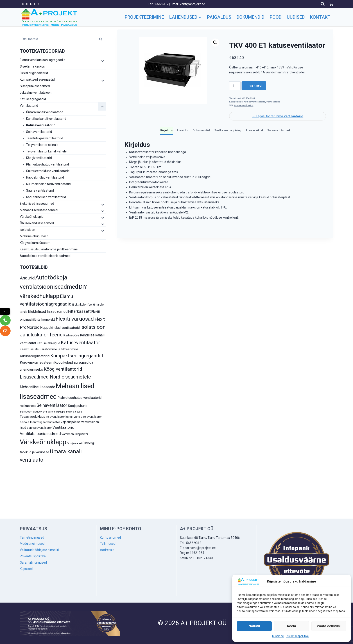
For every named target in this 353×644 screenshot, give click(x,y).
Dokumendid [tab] (201, 130)
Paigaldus (219, 17)
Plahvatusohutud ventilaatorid (48, 164)
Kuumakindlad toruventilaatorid (48, 184)
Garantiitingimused (33, 562)
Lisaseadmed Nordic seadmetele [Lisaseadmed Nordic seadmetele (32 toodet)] (55, 377)
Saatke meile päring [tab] (228, 130)
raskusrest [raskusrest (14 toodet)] (28, 406)
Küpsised (278, 636)
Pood (276, 17)
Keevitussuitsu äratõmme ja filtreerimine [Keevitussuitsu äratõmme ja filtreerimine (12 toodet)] (49, 349)
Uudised (296, 17)
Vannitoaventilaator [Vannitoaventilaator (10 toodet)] (39, 428)
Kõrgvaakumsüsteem (35, 243)
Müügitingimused (32, 544)
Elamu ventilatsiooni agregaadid (43, 60)
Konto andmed (110, 537)
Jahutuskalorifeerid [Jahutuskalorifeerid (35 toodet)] (41, 335)
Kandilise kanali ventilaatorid (46, 119)
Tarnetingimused (32, 537)
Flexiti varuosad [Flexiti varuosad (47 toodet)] (75, 319)
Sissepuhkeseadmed (35, 86)
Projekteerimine (144, 17)
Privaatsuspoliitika (297, 636)
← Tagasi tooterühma (278, 116)
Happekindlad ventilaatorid (45, 177)
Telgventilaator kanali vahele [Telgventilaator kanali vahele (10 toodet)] (64, 417)
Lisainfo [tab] (183, 130)
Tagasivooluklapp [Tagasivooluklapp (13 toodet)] (33, 417)
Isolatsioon (27, 230)
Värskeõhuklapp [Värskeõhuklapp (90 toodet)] (43, 442)
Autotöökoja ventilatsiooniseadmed (45, 256)
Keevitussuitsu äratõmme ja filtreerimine (49, 249)
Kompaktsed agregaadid (37, 79)
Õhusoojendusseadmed (37, 223)
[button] (215, 43)
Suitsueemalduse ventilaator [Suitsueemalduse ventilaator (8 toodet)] (37, 412)
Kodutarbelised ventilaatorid (46, 197)
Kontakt (320, 17)
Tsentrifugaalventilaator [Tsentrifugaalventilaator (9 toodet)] (45, 422)
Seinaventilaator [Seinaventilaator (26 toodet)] (52, 405)
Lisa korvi (254, 86)
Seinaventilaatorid (39, 132)
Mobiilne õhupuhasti (34, 236)
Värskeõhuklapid (32, 217)
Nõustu (254, 626)
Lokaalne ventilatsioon (36, 93)
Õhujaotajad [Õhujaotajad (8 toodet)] (74, 443)
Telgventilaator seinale (42, 145)
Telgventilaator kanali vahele (46, 151)
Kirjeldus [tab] (166, 130)
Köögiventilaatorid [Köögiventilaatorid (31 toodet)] (63, 369)
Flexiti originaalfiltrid (34, 73)
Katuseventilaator (244, 105)
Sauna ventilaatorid (40, 190)
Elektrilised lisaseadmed (37, 204)
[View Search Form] (323, 4)
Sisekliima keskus (32, 66)
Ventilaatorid (273, 102)
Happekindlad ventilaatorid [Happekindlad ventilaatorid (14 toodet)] (60, 328)
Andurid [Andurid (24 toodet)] (27, 278)
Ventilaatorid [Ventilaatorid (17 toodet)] (63, 427)
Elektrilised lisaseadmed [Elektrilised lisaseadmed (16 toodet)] (48, 312)
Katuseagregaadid (33, 99)
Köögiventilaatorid (39, 158)
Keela (292, 626)
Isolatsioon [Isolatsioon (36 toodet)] (93, 327)
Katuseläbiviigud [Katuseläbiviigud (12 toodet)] (49, 343)
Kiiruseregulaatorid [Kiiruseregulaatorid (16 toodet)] (35, 356)
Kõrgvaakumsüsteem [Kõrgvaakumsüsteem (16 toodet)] (37, 362)
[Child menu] (102, 61)
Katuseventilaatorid (255, 102)
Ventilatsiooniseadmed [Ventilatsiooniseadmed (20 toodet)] (40, 434)
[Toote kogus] (235, 86)
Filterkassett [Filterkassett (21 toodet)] (79, 311)
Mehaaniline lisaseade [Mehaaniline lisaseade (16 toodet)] (37, 387)
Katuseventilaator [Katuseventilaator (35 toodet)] (80, 343)
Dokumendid (250, 17)
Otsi (101, 40)
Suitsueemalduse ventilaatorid (48, 171)
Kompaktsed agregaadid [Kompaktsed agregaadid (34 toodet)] (77, 356)
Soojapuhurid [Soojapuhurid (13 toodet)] (78, 406)
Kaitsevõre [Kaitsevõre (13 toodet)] (71, 335)
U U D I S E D (30, 4)
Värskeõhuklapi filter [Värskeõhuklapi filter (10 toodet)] (75, 434)
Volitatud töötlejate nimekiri (39, 550)
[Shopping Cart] (331, 4)
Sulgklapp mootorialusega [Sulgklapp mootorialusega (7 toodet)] (68, 412)
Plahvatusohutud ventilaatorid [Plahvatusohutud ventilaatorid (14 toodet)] (79, 398)
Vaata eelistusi (329, 626)
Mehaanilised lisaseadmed (39, 210)
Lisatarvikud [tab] (255, 130)
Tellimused (108, 544)
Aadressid (107, 550)
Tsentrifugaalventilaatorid (45, 138)
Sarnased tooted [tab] (279, 130)
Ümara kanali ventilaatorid (45, 112)
